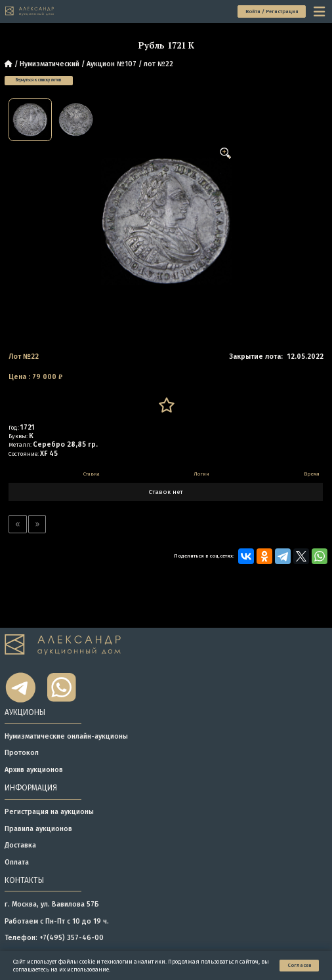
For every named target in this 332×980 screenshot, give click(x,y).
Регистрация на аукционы (49, 812)
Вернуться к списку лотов (39, 80)
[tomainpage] (30, 11)
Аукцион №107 (112, 64)
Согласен (300, 965)
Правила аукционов (38, 829)
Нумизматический (50, 64)
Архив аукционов (34, 770)
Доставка (20, 845)
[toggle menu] (320, 11)
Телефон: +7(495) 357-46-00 (54, 938)
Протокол (22, 753)
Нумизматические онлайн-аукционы (66, 736)
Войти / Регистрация (272, 11)
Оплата (17, 862)
